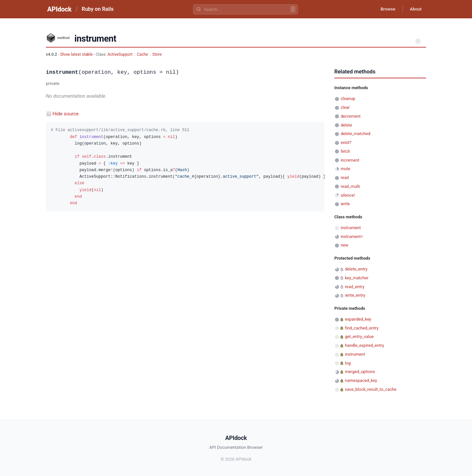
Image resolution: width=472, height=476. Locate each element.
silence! (348, 195)
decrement (351, 116)
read (345, 178)
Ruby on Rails (98, 9)
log (348, 363)
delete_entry (356, 269)
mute (345, 169)
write (345, 204)
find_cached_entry (362, 328)
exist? (346, 142)
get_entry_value (359, 337)
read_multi (350, 186)
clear (345, 107)
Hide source (66, 114)
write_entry (355, 295)
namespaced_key (361, 380)
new (344, 245)
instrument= (352, 237)
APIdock (59, 9)
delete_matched (355, 134)
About (415, 9)
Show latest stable (77, 54)
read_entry (354, 287)
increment (350, 160)
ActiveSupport (120, 54)
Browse (385, 9)
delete (346, 125)
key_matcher (357, 278)
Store (157, 54)
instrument (351, 228)
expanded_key (358, 319)
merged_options (360, 372)
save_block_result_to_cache (371, 389)
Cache (143, 54)
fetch (345, 151)
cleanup (348, 99)
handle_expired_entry (364, 345)
